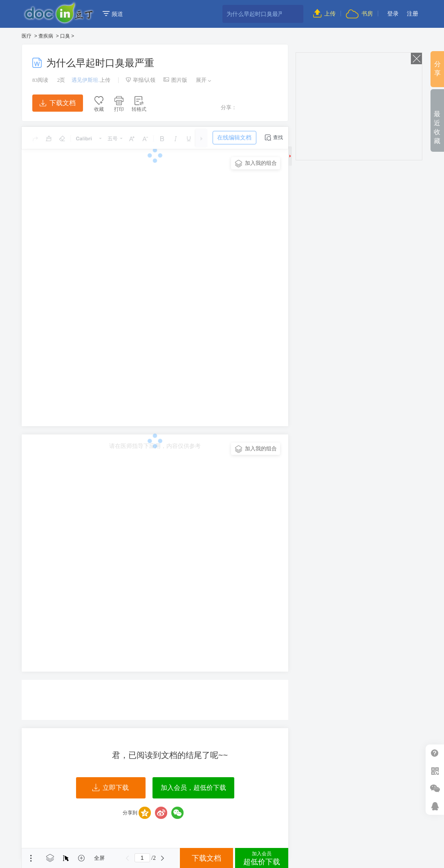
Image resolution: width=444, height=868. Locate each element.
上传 (324, 13)
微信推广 (435, 788)
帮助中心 (435, 753)
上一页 (128, 858)
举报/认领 (141, 80)
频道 (113, 14)
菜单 (31, 858)
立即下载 (111, 788)
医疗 (27, 36)
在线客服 (435, 806)
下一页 (163, 858)
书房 (359, 13)
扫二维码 (435, 771)
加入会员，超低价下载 (193, 788)
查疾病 (46, 36)
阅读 (40, 80)
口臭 (65, 36)
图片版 (175, 80)
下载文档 (58, 103)
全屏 (99, 858)
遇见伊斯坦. (86, 80)
